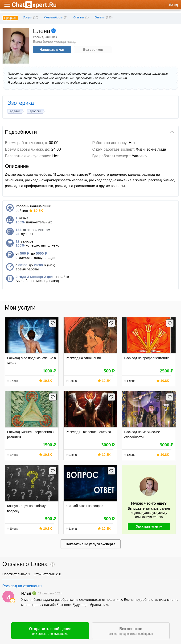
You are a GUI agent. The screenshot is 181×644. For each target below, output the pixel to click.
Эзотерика (21, 103)
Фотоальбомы (53, 17)
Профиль (10, 18)
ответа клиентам (33, 230)
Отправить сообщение (50, 631)
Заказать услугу (149, 526)
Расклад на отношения (22, 586)
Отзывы (78, 17)
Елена (14, 381)
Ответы (100, 17)
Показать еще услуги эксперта (90, 544)
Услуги (31, 17)
